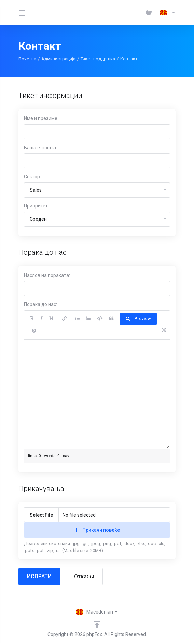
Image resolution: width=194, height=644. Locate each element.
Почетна (27, 59)
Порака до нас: (40, 304)
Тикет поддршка (98, 59)
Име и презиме (41, 118)
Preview (138, 319)
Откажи (84, 576)
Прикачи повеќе (97, 530)
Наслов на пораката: (47, 275)
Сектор (32, 177)
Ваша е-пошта (40, 148)
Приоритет (36, 206)
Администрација (58, 59)
